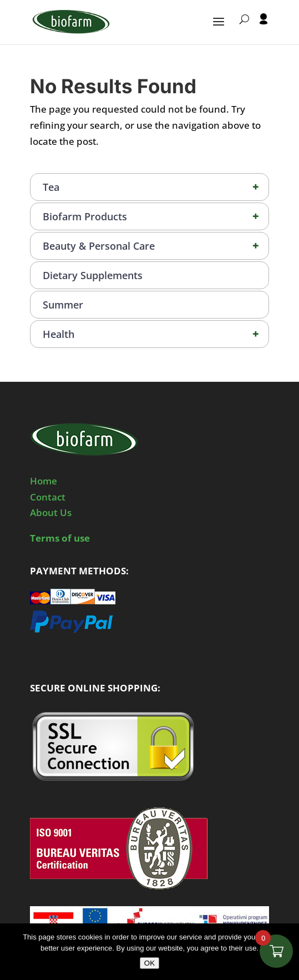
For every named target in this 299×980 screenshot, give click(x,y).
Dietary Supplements (93, 275)
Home (44, 481)
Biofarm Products (156, 216)
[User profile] (263, 29)
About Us (51, 512)
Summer (63, 305)
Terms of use (60, 538)
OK (149, 963)
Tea (156, 187)
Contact (48, 497)
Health (156, 334)
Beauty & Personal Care (156, 246)
